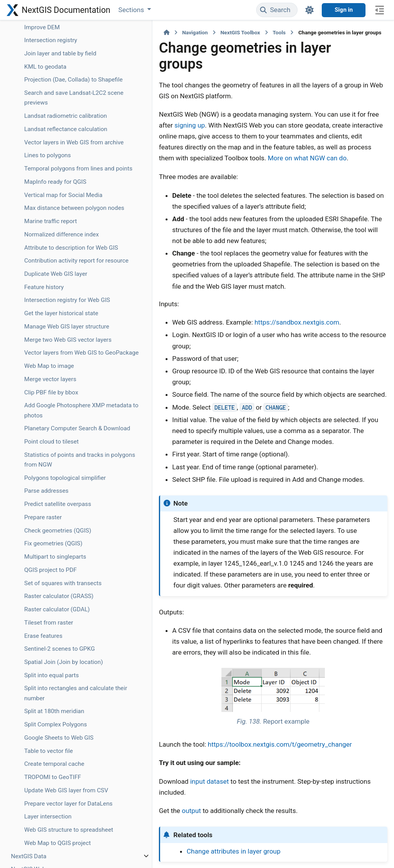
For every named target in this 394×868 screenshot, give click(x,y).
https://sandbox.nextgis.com (231, 273)
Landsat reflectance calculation (51, 557)
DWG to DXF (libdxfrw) (40, 393)
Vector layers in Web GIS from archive (51, 580)
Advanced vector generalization (46, 48)
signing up (346, 98)
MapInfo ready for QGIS (48, 640)
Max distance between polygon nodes (47, 690)
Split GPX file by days (52, 217)
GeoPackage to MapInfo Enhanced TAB (49, 125)
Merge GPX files (45, 230)
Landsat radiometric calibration (51, 534)
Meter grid (38, 266)
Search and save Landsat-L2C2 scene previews (51, 506)
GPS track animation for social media (51, 153)
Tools (213, 32)
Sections (132, 10)
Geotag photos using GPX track (52, 176)
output (126, 707)
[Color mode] (310, 10)
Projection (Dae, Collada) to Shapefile (52, 478)
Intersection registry (51, 424)
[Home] (101, 32)
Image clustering (46, 339)
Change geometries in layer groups (50, 97)
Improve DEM (42, 411)
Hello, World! (41, 280)
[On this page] (380, 10)
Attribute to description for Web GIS (50, 759)
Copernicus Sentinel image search (51, 357)
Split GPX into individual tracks (46, 248)
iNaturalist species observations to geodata (49, 302)
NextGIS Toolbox (174, 32)
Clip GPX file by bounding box (44, 199)
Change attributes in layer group (168, 747)
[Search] (277, 10)
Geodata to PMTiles (50, 79)
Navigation (129, 32)
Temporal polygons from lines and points (52, 617)
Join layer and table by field (50, 442)
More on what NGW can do (267, 131)
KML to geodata (45, 460)
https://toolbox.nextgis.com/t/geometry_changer (214, 651)
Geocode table (43, 66)
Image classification (51, 326)
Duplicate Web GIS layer (49, 810)
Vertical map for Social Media (45, 663)
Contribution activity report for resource (51, 787)
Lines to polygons (47, 598)
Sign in (344, 10)
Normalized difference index (45, 732)
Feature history (44, 829)
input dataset (144, 689)
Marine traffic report (51, 714)
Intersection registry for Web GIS (51, 846)
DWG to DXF (40, 375)
